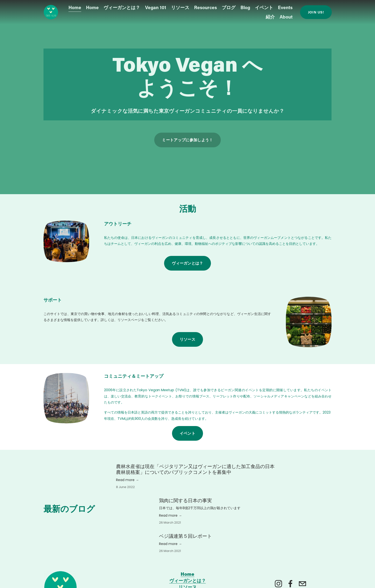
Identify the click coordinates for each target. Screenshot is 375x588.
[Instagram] (278, 584)
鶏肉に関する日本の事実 (185, 501)
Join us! (316, 13)
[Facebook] (290, 584)
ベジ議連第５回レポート (185, 536)
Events (285, 8)
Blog (245, 8)
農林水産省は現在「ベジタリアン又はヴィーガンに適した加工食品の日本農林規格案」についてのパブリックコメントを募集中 (195, 469)
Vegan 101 (156, 8)
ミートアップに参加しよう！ (187, 140)
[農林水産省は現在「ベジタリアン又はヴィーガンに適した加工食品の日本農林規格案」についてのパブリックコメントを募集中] (209, 461)
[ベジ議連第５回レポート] (138, 536)
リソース (187, 339)
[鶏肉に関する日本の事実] (138, 500)
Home (75, 8)
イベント (264, 8)
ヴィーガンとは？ (122, 8)
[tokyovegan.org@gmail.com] (302, 584)
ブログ (229, 8)
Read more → (127, 480)
